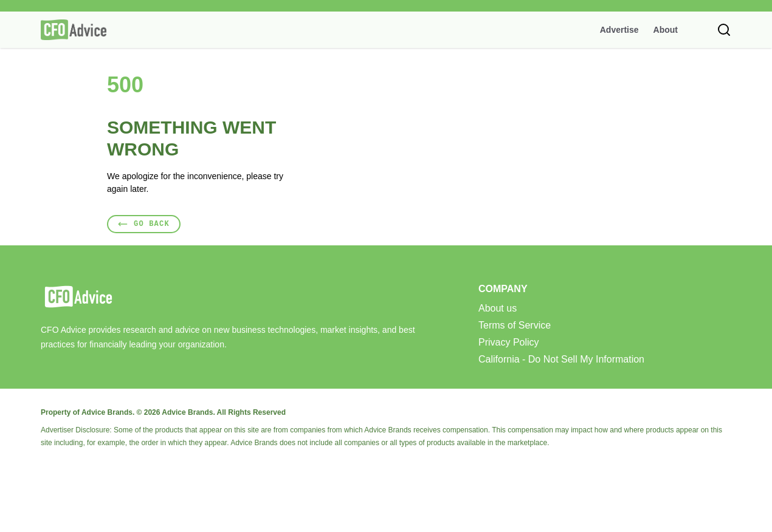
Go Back (144, 224)
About (666, 30)
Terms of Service (515, 326)
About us (498, 309)
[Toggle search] (724, 30)
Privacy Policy (509, 343)
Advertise (619, 30)
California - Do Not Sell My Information (561, 360)
